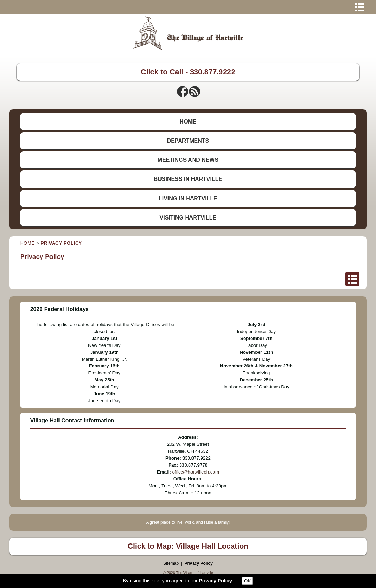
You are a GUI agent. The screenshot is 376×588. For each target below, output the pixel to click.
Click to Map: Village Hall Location (188, 546)
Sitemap (171, 563)
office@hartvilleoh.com (196, 472)
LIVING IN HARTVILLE (188, 198)
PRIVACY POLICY (61, 243)
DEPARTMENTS (188, 141)
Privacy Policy (199, 563)
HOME (188, 122)
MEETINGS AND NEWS (188, 160)
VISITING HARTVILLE (188, 218)
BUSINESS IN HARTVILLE (188, 179)
